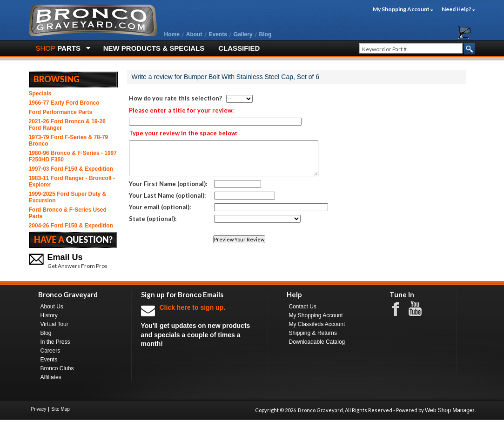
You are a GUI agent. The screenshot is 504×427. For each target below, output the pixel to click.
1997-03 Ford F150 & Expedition (71, 169)
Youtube (420, 309)
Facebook (400, 308)
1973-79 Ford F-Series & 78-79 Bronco (69, 140)
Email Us (65, 257)
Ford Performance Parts (61, 112)
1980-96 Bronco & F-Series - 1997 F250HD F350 (73, 156)
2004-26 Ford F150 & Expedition (71, 226)
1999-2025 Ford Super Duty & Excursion (68, 197)
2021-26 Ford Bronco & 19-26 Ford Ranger (67, 125)
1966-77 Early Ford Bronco (64, 103)
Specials (40, 93)
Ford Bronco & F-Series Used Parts (68, 213)
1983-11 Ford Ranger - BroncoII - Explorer (72, 181)
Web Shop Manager (450, 410)
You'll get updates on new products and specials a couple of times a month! (200, 325)
